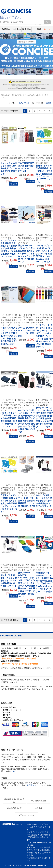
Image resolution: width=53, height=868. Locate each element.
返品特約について (14, 808)
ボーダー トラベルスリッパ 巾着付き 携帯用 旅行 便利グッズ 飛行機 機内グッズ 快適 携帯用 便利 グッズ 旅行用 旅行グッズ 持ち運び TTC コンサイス (44, 413)
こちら (14, 771)
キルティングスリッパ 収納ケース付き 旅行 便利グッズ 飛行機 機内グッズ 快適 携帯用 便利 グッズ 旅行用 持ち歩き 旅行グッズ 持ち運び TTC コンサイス (27, 416)
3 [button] (22, 77)
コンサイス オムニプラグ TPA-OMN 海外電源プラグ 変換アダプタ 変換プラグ (9, 165)
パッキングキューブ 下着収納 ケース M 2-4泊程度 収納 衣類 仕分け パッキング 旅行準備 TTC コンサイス (9, 413)
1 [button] (14, 77)
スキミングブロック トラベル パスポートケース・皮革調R (27, 325)
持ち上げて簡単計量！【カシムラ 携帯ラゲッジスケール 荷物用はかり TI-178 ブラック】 (44, 496)
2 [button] (18, 77)
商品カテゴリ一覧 (7, 95)
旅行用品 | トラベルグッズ (24, 95)
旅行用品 (6, 29)
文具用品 (16, 29)
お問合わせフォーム (26, 815)
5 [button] (31, 77)
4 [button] (27, 77)
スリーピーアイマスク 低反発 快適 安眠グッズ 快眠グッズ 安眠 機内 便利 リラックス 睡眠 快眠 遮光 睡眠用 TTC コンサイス (9, 246)
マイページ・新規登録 (37, 29)
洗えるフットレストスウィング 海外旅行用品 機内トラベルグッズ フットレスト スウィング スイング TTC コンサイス (27, 248)
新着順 (48, 103)
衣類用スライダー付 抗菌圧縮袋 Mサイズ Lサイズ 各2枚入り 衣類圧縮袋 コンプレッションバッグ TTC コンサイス (9, 498)
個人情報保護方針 (39, 801)
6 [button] (35, 77)
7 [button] (39, 77)
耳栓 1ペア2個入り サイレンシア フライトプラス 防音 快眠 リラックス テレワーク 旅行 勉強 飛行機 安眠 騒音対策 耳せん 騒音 (9, 329)
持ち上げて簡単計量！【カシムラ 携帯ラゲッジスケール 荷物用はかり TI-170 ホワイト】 (9, 575)
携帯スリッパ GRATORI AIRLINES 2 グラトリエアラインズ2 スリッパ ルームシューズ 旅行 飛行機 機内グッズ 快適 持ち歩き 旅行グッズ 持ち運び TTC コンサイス (27, 581)
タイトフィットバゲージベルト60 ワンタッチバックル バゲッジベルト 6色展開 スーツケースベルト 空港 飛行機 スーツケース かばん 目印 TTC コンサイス (44, 331)
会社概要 (39, 808)
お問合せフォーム (34, 785)
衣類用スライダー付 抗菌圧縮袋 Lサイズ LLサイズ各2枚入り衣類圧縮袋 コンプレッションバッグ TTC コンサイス (44, 169)
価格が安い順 (24, 103)
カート (47, 29)
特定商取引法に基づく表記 (14, 801)
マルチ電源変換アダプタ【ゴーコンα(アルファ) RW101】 (27, 163)
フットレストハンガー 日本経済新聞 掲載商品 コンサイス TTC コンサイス (27, 496)
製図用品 (27, 29)
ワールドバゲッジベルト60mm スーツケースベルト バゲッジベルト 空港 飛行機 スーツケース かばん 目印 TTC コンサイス (44, 248)
